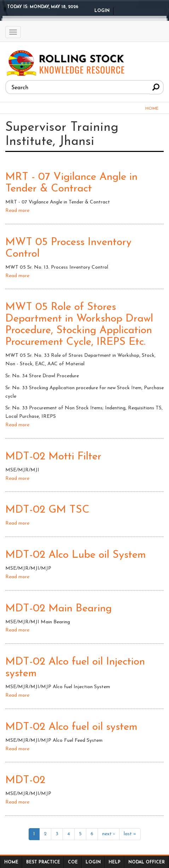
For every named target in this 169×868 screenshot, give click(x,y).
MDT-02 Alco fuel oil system (71, 727)
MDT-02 (25, 780)
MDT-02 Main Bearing (59, 609)
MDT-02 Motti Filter (53, 457)
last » (130, 834)
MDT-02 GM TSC (47, 510)
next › (109, 834)
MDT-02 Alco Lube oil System (76, 555)
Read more (17, 211)
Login (102, 11)
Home (152, 109)
